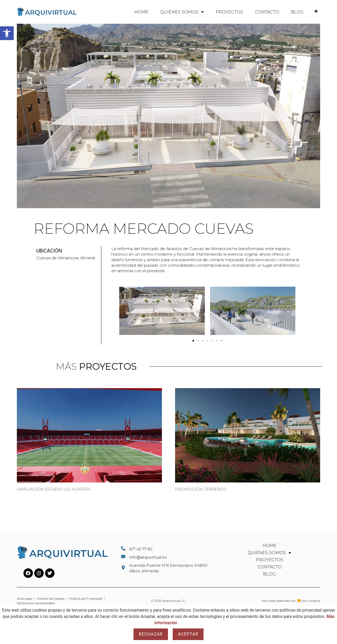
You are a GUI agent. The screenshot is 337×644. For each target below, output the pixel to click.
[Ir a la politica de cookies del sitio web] (51, 599)
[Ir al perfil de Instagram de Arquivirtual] (39, 573)
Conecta (314, 601)
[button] (7, 33)
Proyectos (229, 12)
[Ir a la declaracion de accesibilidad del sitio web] (36, 603)
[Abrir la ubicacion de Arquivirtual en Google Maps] (168, 568)
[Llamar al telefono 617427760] (168, 549)
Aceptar (188, 634)
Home (141, 12)
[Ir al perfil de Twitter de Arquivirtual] (50, 573)
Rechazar (151, 634)
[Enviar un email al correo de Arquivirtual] (168, 557)
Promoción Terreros (201, 489)
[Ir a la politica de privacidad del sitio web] (86, 599)
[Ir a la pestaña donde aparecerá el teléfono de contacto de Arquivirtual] (316, 11)
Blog (297, 12)
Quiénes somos (182, 12)
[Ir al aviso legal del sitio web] (25, 599)
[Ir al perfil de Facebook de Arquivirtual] (28, 573)
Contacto (267, 12)
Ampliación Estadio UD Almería (54, 489)
